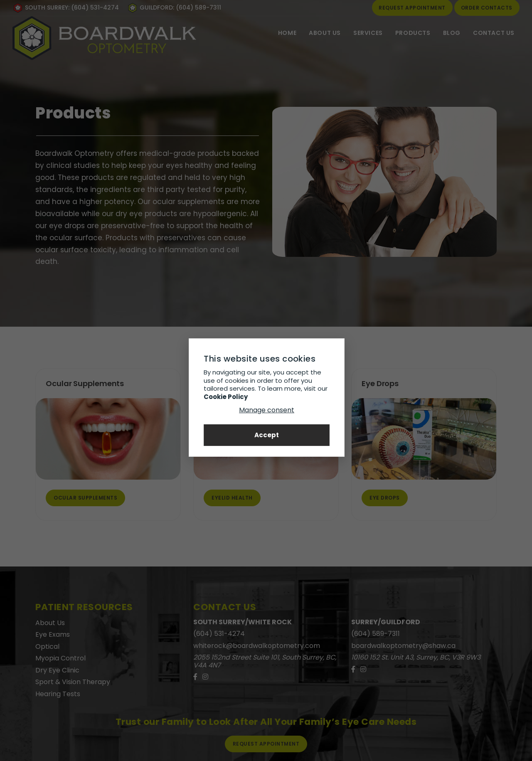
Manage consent (266, 410)
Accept (266, 435)
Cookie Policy (225, 396)
